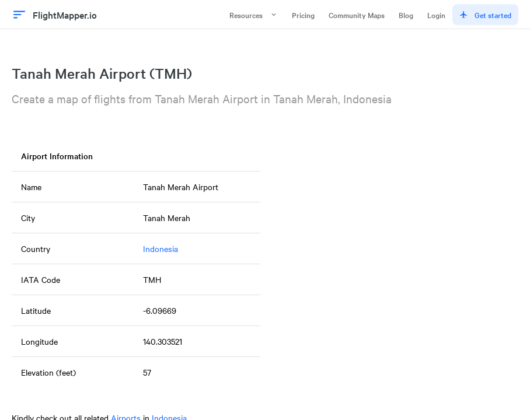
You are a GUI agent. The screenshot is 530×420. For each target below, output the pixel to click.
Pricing (303, 15)
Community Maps (357, 15)
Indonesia (161, 249)
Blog (406, 15)
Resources (254, 15)
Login (436, 15)
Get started (485, 15)
